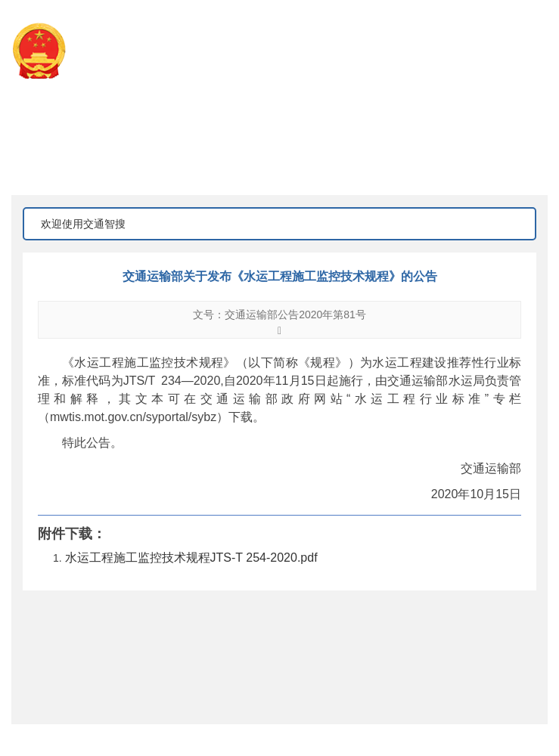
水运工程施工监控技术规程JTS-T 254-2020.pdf (191, 558)
